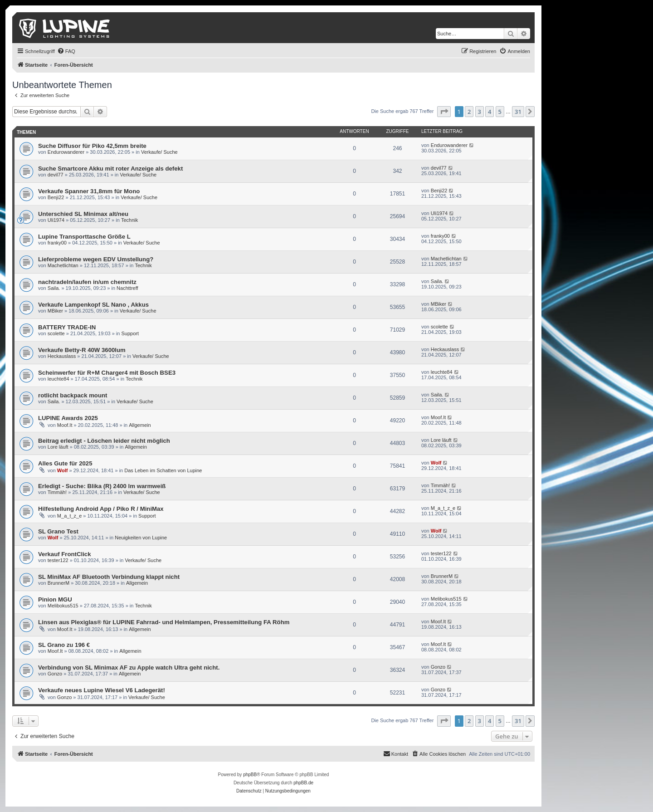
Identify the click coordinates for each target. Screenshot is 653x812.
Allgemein (140, 425)
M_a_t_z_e (69, 516)
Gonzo (55, 674)
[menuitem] (66, 51)
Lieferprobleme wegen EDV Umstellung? (96, 259)
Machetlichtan (63, 265)
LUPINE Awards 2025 (68, 418)
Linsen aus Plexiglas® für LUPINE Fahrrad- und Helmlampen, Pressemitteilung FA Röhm (164, 622)
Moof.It (65, 425)
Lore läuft (58, 447)
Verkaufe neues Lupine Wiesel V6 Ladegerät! (102, 690)
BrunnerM (58, 583)
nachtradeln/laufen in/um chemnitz (87, 282)
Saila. (54, 288)
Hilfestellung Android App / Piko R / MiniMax (101, 509)
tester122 (58, 560)
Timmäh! (57, 492)
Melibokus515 (63, 606)
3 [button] (480, 112)
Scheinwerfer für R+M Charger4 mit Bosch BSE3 (107, 373)
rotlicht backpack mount (73, 395)
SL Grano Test (58, 531)
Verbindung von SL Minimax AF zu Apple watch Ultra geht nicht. (129, 668)
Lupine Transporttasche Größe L (84, 237)
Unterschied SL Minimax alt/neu (83, 214)
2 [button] (469, 112)
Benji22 (56, 197)
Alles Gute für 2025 (65, 463)
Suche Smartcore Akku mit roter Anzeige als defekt (110, 169)
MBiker (55, 311)
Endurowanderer (66, 152)
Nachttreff (127, 288)
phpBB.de (303, 783)
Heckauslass (62, 356)
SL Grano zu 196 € (64, 645)
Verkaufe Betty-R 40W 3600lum (82, 350)
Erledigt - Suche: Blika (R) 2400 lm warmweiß (102, 486)
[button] (444, 112)
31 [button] (518, 112)
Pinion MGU (55, 599)
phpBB (250, 775)
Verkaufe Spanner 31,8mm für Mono (89, 191)
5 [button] (500, 112)
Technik (129, 220)
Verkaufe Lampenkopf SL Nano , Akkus (93, 305)
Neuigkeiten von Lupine (141, 538)
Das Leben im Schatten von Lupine (163, 470)
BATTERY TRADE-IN (67, 327)
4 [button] (490, 112)
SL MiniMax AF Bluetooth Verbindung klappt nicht (109, 577)
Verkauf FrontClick (65, 554)
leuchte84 (58, 379)
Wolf (63, 470)
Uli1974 (56, 220)
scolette (56, 333)
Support (130, 333)
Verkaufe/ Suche (159, 152)
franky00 (57, 243)
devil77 (56, 175)
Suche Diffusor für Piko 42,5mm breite (92, 146)
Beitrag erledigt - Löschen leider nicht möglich (104, 441)
